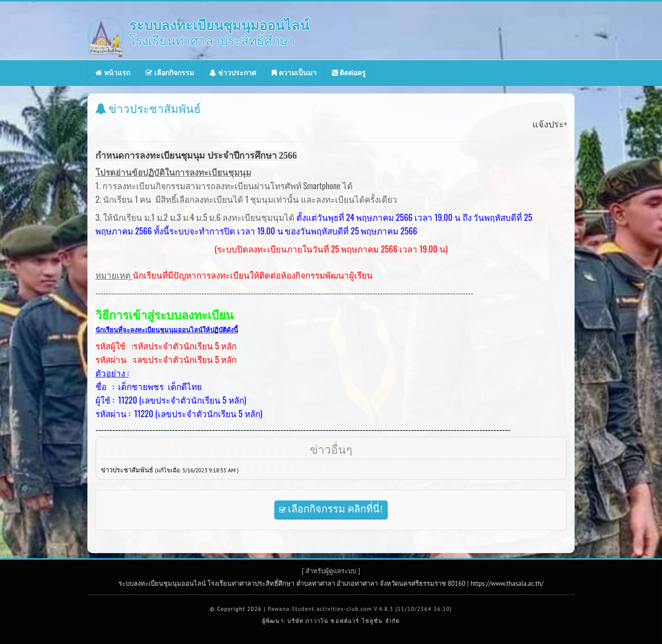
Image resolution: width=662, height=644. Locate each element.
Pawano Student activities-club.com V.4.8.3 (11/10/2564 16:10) (360, 609)
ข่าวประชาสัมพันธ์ (170, 470)
